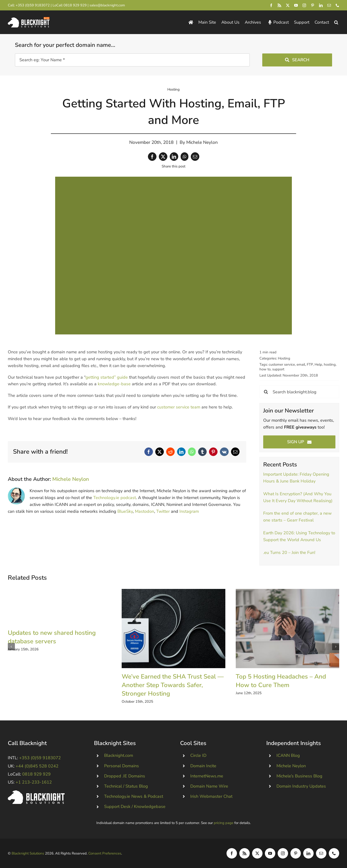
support (278, 369)
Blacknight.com (119, 755)
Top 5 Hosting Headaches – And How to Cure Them (281, 681)
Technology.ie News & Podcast (134, 796)
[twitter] (288, 5)
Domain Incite (203, 766)
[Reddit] (170, 452)
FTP (310, 364)
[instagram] (304, 5)
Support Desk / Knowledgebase (135, 807)
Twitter (163, 511)
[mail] (329, 5)
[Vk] (224, 452)
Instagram (189, 511)
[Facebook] (152, 157)
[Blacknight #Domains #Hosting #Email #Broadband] (36, 793)
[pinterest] (313, 5)
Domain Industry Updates (301, 786)
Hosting (173, 89)
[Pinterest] (213, 452)
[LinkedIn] (174, 157)
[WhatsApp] (185, 157)
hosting (330, 364)
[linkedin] (321, 5)
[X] (163, 157)
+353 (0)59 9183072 (33, 5)
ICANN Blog (288, 755)
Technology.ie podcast (115, 498)
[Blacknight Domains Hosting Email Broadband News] (29, 19)
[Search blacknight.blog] (299, 392)
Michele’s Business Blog (299, 776)
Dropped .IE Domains (125, 776)
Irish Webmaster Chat (211, 796)
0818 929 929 (75, 5)
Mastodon (145, 511)
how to (265, 369)
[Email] (195, 157)
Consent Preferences (105, 853)
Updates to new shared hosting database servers (52, 637)
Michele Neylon (202, 142)
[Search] (266, 392)
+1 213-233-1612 (34, 782)
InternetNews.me (207, 776)
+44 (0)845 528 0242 (37, 766)
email (301, 364)
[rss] (279, 5)
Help (318, 364)
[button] (336, 22)
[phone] (337, 5)
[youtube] (296, 5)
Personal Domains (122, 766)
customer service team (179, 407)
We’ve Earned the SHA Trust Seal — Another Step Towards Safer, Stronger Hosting (173, 685)
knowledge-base (114, 384)
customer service (282, 364)
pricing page (224, 823)
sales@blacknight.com (107, 5)
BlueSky (125, 511)
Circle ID (198, 755)
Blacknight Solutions (28, 853)
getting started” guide (107, 377)
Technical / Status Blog (126, 786)
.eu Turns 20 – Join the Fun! (289, 552)
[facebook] (271, 5)
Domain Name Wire (209, 786)
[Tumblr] (202, 452)
